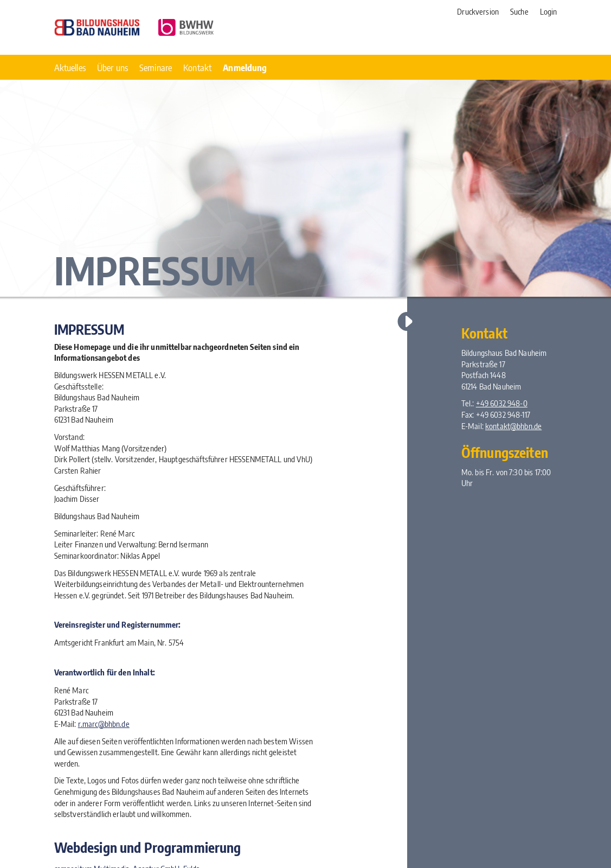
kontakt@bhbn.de (513, 426)
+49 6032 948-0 (502, 403)
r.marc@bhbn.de (104, 724)
